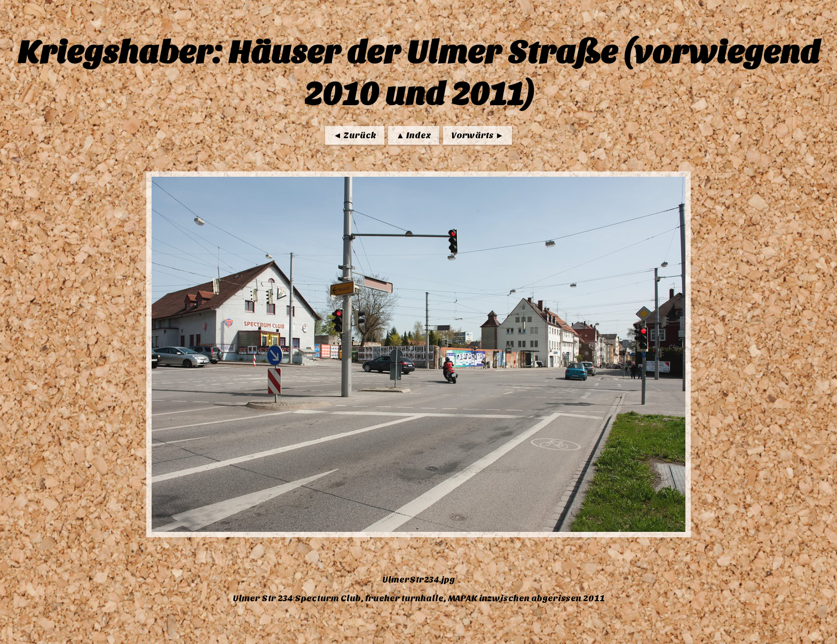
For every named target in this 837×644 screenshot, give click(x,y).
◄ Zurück (355, 135)
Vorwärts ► (477, 135)
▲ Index (414, 135)
